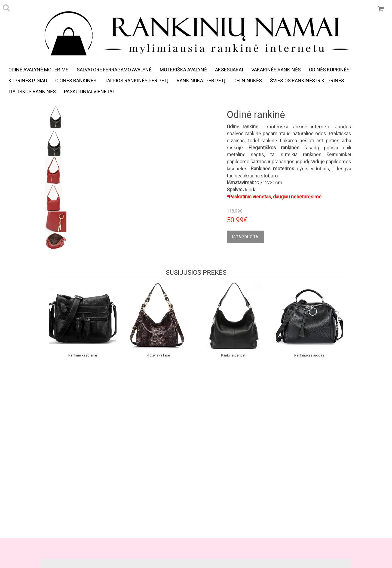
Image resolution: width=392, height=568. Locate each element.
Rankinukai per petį (201, 81)
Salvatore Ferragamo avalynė (114, 70)
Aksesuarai (229, 70)
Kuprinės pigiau (28, 81)
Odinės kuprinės (329, 70)
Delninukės (248, 81)
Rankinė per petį (234, 355)
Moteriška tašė (158, 355)
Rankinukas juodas (309, 355)
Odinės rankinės (76, 81)
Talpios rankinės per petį (137, 81)
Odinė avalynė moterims (39, 70)
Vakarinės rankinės (276, 70)
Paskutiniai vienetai (89, 91)
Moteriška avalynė (183, 70)
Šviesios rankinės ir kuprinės (307, 81)
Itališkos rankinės (32, 91)
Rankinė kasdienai (83, 355)
